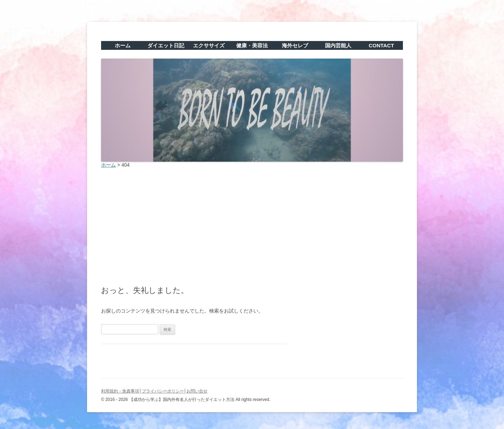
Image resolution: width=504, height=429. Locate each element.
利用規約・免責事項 (120, 391)
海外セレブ (295, 45)
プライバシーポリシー (163, 391)
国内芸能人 (338, 45)
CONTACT (381, 45)
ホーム (123, 45)
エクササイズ (209, 45)
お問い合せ (197, 391)
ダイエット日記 (166, 45)
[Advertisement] (252, 225)
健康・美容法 (252, 45)
